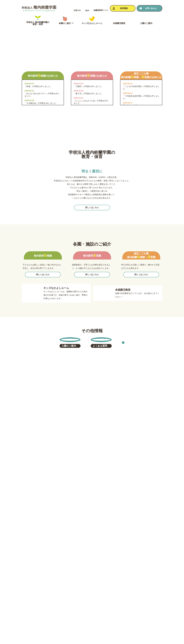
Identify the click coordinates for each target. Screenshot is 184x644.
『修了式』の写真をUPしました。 (88, 158)
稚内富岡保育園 (82, 609)
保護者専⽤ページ (101, 10)
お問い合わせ (153, 602)
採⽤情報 (151, 615)
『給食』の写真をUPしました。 (38, 150)
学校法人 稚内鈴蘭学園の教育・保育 (91, 597)
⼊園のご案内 (122, 611)
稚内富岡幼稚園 (82, 606)
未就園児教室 (122, 602)
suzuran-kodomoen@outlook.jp (146, 560)
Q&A (87, 10)
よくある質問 (122, 615)
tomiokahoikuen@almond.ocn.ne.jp (74, 560)
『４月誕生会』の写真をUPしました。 (41, 167)
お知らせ (77, 10)
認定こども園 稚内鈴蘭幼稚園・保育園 (92, 613)
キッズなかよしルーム (126, 597)
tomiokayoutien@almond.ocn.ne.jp (38, 560)
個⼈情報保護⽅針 (155, 606)
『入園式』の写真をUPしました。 (88, 150)
